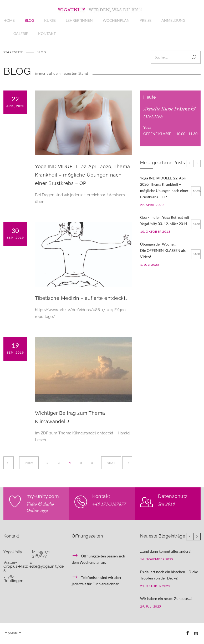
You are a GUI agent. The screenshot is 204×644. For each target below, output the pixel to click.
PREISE (146, 20)
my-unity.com (43, 496)
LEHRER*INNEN (79, 20)
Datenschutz (173, 496)
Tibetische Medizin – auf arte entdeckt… (81, 298)
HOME (9, 20)
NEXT (111, 463)
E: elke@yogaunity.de (47, 564)
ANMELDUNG (173, 20)
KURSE (50, 20)
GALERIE (21, 33)
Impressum (12, 633)
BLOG (29, 20)
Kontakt (101, 496)
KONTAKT (47, 33)
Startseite (13, 52)
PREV (29, 463)
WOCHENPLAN (116, 20)
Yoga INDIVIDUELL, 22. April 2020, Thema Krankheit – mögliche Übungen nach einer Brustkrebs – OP (83, 175)
